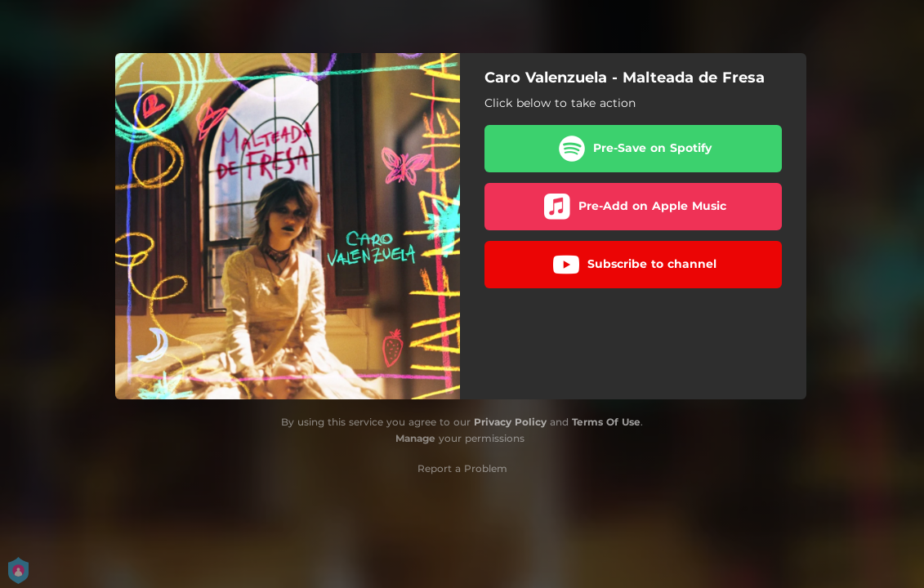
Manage (415, 438)
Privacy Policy (510, 422)
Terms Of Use (606, 422)
